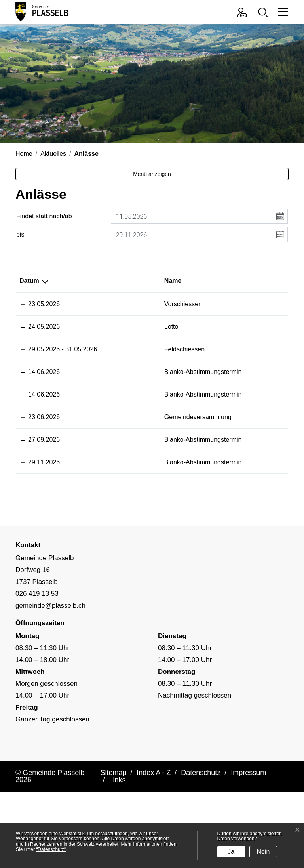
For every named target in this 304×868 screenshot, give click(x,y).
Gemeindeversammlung (137, 436)
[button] (265, 12)
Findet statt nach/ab (44, 216)
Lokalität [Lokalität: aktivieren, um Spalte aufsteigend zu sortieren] (190, 281)
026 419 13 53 (37, 632)
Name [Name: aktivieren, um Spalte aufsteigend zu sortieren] (112, 281)
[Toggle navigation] (282, 12)
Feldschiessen (124, 349)
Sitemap (113, 811)
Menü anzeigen (152, 174)
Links (117, 818)
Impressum (248, 811)
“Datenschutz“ (51, 849)
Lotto (111, 327)
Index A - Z (154, 811)
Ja (231, 852)
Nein (263, 852)
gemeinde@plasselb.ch (50, 644)
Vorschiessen (123, 304)
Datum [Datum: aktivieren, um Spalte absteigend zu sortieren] (29, 281)
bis (20, 234)
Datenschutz (201, 811)
